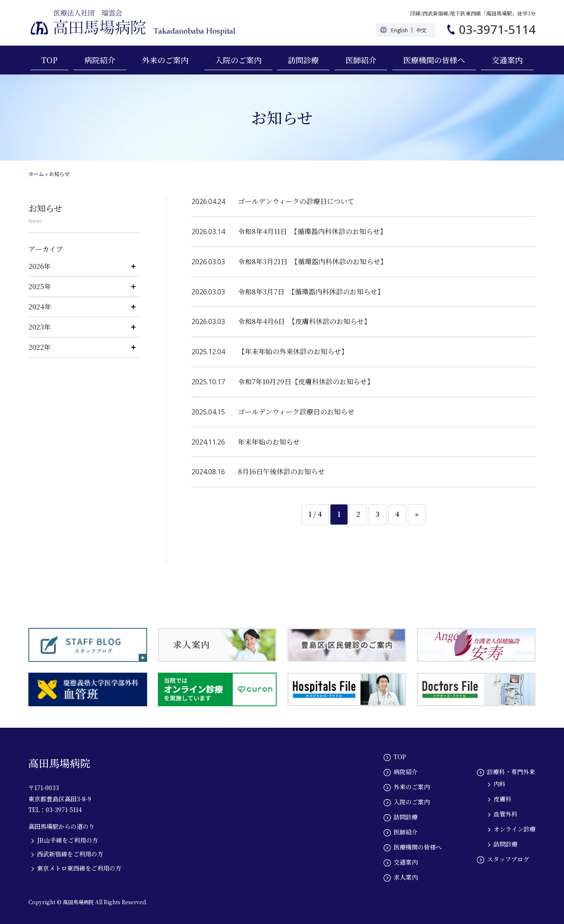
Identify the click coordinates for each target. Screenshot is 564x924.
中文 (422, 30)
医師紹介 (361, 60)
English (399, 30)
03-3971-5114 (497, 29)
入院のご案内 (238, 60)
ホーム (36, 174)
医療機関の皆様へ (434, 60)
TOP (49, 60)
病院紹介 (100, 60)
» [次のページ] (417, 514)
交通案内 (507, 60)
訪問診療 (303, 60)
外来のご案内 (165, 60)
